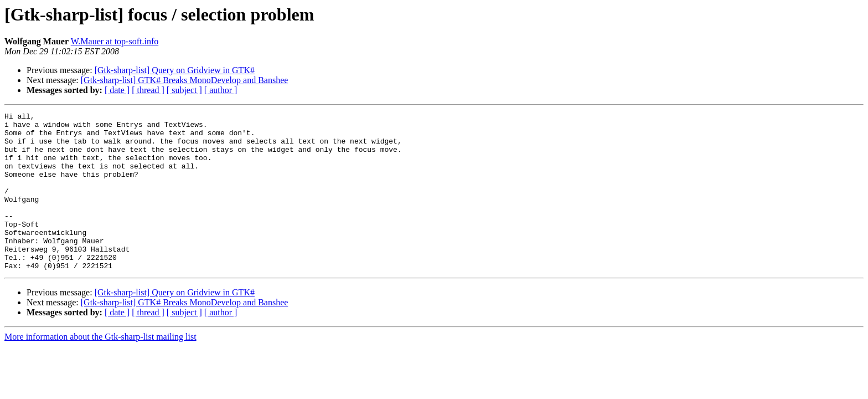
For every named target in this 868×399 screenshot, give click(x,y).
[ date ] (117, 90)
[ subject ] (184, 90)
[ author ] (221, 90)
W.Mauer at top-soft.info (115, 41)
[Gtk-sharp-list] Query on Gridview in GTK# (175, 70)
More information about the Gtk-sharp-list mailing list (100, 368)
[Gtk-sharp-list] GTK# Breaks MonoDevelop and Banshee (185, 80)
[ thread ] (148, 90)
